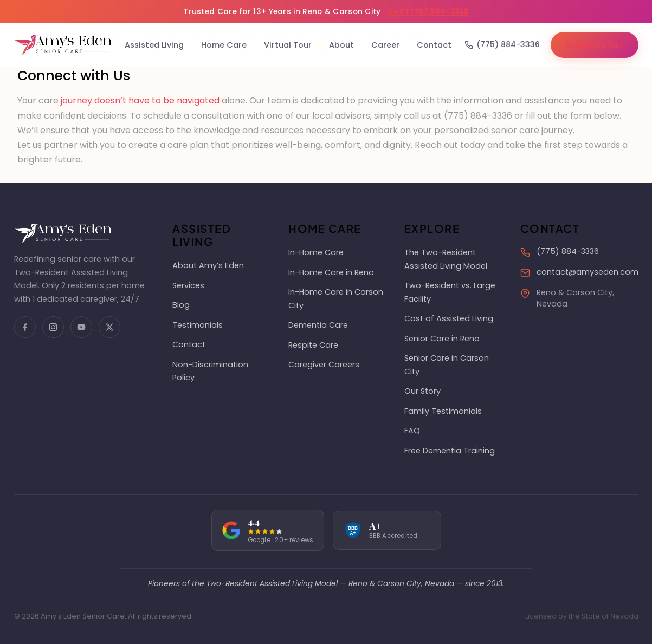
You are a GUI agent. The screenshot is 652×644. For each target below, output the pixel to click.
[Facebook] (25, 327)
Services (188, 285)
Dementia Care (318, 325)
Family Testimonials (443, 411)
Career (385, 45)
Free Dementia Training (450, 451)
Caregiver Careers (324, 365)
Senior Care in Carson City (447, 365)
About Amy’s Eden (208, 265)
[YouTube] (81, 327)
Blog (181, 305)
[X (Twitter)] (109, 327)
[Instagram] (53, 327)
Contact (434, 45)
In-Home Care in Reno (331, 272)
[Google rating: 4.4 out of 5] (268, 530)
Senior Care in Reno (442, 339)
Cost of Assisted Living (449, 318)
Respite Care (313, 345)
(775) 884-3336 (502, 44)
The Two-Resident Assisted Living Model (446, 259)
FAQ (412, 431)
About (341, 45)
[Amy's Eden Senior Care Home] (63, 45)
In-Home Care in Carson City (336, 298)
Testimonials (198, 325)
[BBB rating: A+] (387, 530)
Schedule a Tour (595, 45)
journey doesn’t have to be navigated (140, 100)
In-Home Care (316, 252)
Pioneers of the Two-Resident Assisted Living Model (243, 584)
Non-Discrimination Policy (210, 371)
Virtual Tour (288, 45)
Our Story (422, 391)
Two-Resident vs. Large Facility (450, 292)
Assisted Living (154, 45)
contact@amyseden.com (588, 272)
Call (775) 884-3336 (428, 12)
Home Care (224, 45)
